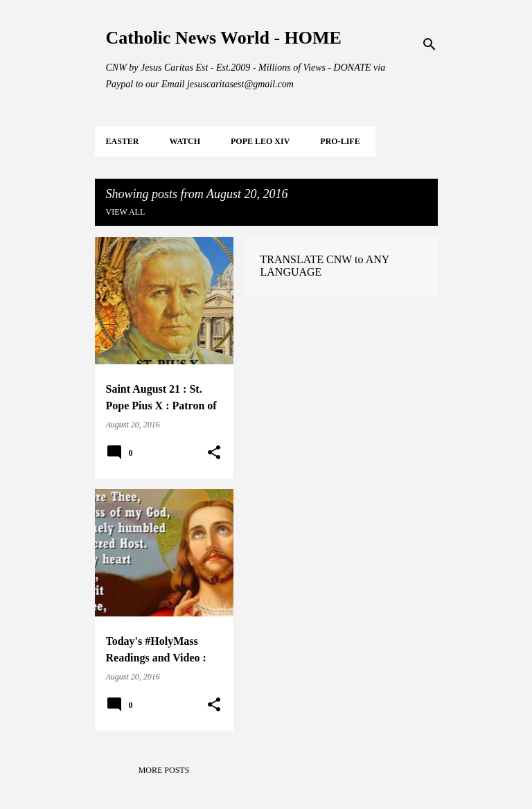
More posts (164, 770)
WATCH (185, 141)
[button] (214, 453)
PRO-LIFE (340, 141)
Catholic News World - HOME (224, 38)
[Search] (429, 44)
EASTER (123, 141)
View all (126, 212)
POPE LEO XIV (260, 141)
